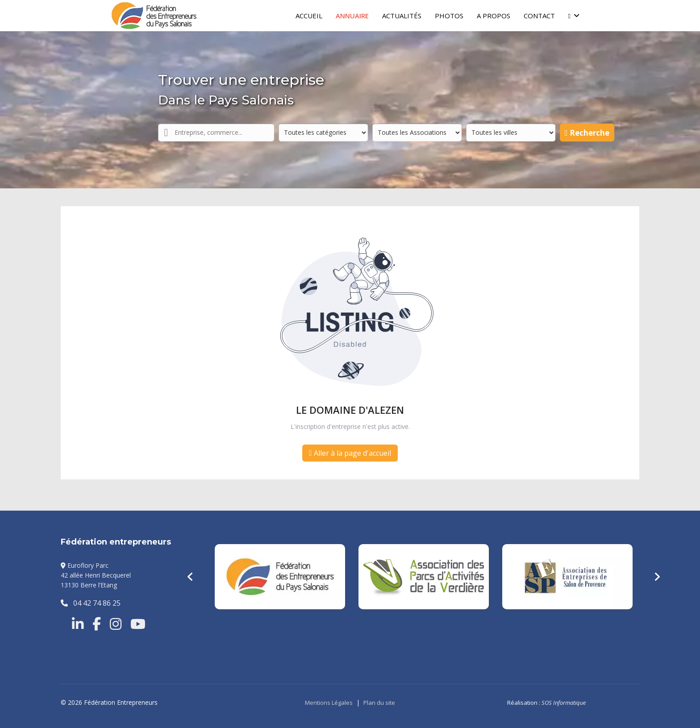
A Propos (494, 16)
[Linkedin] (78, 624)
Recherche (587, 133)
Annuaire (352, 16)
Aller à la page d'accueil (350, 453)
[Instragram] (116, 624)
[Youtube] (138, 624)
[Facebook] (97, 624)
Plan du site (379, 703)
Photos (449, 16)
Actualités (402, 16)
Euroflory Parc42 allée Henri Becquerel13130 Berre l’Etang (96, 575)
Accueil (309, 16)
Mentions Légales (329, 703)
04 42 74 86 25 (91, 603)
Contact (539, 16)
